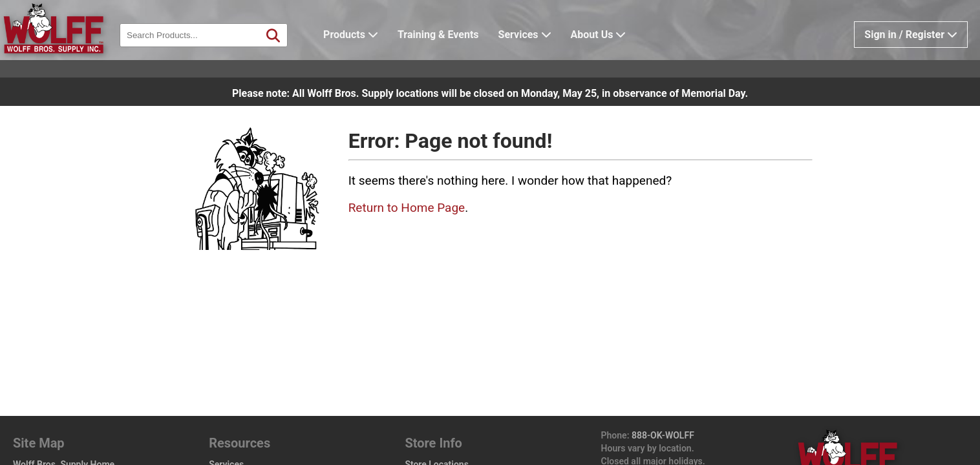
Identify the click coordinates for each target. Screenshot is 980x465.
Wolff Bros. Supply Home (64, 394)
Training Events (240, 420)
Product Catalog (46, 407)
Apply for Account (245, 407)
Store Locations (437, 394)
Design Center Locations (460, 407)
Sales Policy (429, 433)
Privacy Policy (433, 446)
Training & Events (458, 55)
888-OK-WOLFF (663, 365)
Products (371, 55)
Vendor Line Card (244, 433)
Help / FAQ (230, 446)
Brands (27, 420)
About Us (619, 55)
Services (545, 55)
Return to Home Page (407, 208)
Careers (421, 420)
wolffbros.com (716, 429)
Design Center (47, 433)
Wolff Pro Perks (50, 446)
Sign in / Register (911, 55)
